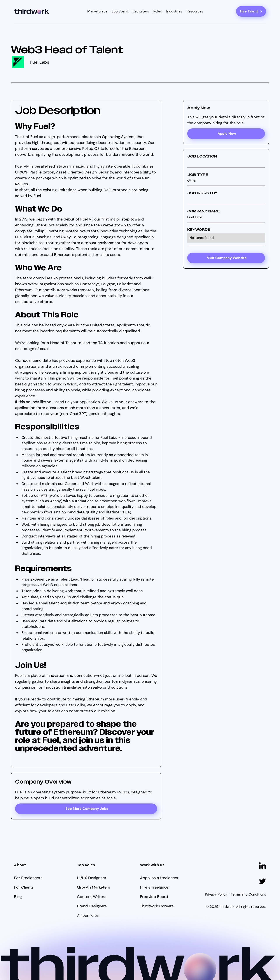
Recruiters (141, 11)
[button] (97, 11)
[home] (32, 11)
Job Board (120, 11)
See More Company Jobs (87, 809)
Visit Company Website (227, 258)
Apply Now (227, 134)
